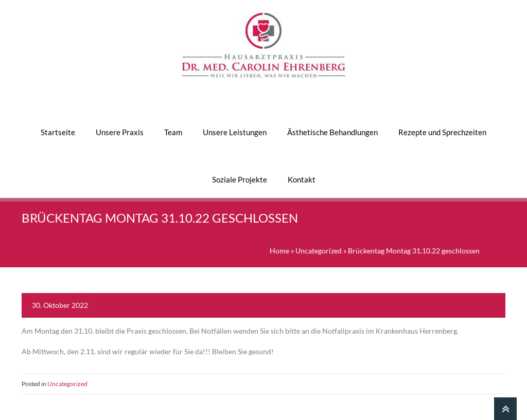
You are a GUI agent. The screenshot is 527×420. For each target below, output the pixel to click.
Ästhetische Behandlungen (332, 132)
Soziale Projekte (240, 179)
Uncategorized (319, 251)
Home (279, 251)
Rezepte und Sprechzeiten (442, 132)
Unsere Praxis (120, 132)
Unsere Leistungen (235, 132)
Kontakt (302, 179)
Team (173, 132)
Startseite (58, 132)
